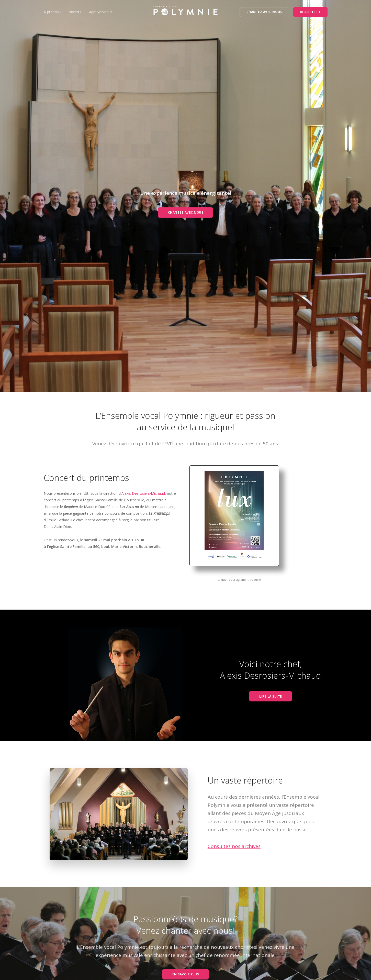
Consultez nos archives (234, 846)
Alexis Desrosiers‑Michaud (143, 493)
